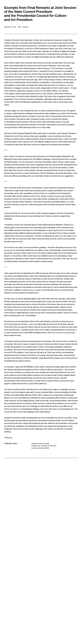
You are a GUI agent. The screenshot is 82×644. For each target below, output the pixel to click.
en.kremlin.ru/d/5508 (43, 448)
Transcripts (46, 444)
